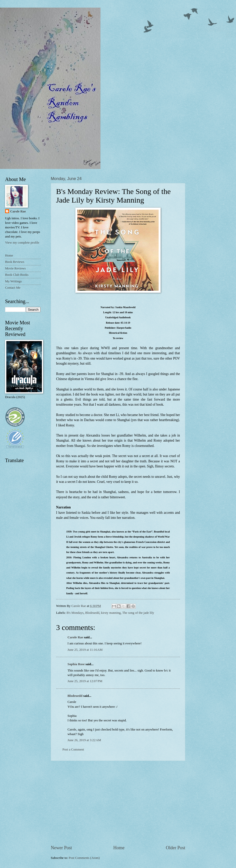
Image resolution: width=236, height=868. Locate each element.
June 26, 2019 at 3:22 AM (84, 740)
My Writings (13, 281)
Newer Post (61, 848)
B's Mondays (75, 613)
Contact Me (13, 288)
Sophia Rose (76, 664)
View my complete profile (22, 243)
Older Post (175, 848)
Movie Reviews (15, 268)
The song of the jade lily (138, 613)
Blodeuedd (92, 613)
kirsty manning (111, 613)
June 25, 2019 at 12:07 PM (85, 681)
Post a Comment (73, 749)
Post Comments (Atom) (84, 858)
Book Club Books (17, 275)
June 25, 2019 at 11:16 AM (85, 650)
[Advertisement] (118, 803)
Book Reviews (15, 262)
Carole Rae (75, 637)
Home (119, 848)
